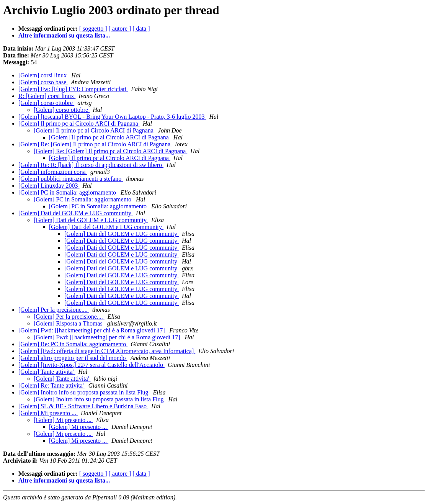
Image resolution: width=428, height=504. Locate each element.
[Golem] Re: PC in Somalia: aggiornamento (73, 344)
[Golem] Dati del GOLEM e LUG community (76, 213)
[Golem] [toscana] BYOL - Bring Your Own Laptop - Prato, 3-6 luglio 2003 (112, 117)
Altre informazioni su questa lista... (64, 35)
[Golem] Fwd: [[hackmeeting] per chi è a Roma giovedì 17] (92, 330)
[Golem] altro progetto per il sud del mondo (73, 358)
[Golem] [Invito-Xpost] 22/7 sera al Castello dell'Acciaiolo (91, 365)
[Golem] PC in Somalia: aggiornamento (68, 192)
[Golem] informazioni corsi (53, 172)
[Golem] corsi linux (43, 75)
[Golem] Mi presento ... (48, 413)
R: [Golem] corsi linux (47, 96)
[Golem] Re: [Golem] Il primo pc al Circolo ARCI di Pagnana (95, 144)
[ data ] (141, 29)
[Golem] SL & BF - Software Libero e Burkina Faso (83, 406)
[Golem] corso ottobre (46, 103)
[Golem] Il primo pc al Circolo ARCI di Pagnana (79, 124)
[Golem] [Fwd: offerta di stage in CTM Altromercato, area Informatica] (107, 351)
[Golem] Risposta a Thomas (69, 323)
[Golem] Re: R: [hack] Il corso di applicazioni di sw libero (91, 165)
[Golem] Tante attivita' (47, 372)
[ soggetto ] (93, 29)
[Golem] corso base (43, 82)
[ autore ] (120, 29)
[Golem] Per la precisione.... (54, 310)
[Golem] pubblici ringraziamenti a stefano (71, 179)
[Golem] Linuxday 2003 (49, 186)
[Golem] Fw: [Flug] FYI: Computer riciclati (73, 89)
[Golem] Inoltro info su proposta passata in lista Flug (84, 392)
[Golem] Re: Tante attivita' (52, 385)
